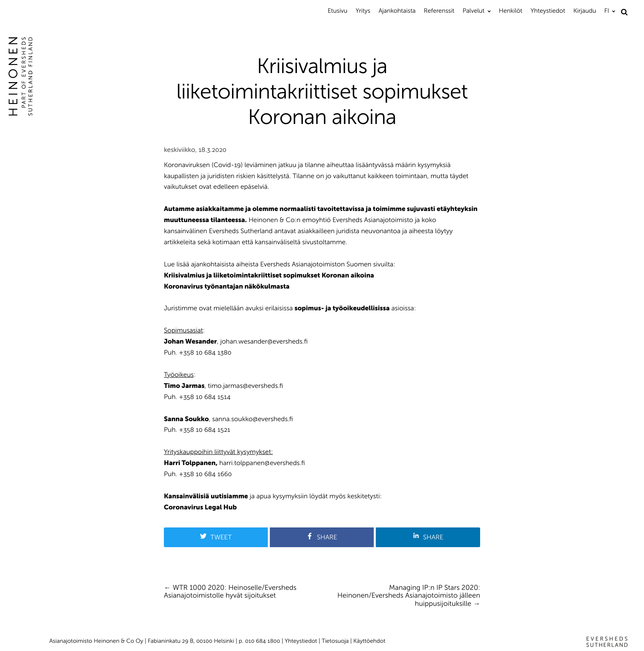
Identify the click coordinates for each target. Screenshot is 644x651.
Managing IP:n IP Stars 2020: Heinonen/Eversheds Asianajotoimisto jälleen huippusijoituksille (409, 596)
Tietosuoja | (337, 641)
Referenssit (439, 11)
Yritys (363, 11)
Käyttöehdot (369, 641)
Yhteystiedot (548, 11)
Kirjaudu (585, 11)
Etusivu (338, 11)
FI (607, 11)
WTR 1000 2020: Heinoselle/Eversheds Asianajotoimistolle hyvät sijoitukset (230, 592)
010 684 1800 (263, 641)
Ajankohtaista (397, 11)
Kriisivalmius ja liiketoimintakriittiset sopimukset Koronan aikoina (269, 276)
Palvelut (473, 11)
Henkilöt (511, 11)
